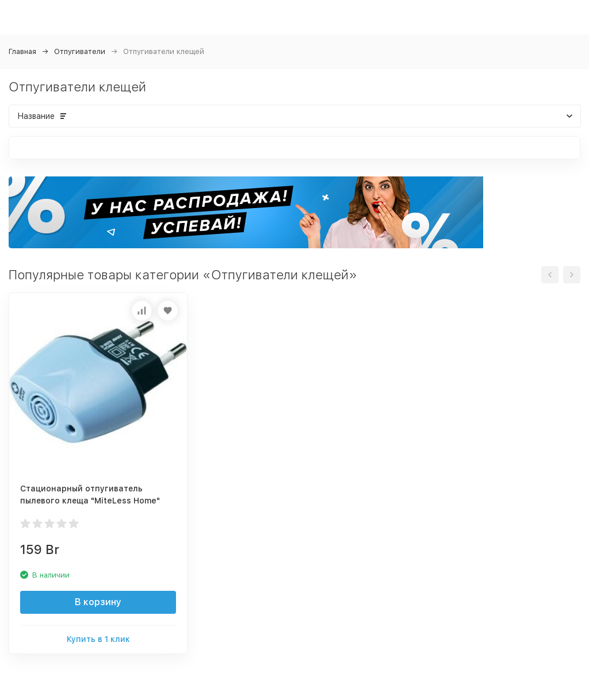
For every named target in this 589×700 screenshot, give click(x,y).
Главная (22, 51)
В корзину (98, 602)
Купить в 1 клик (98, 639)
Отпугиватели (80, 51)
